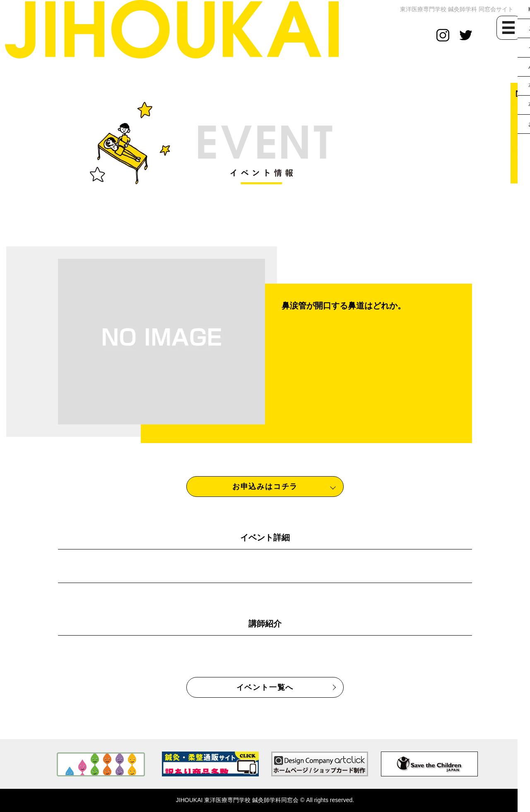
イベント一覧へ (265, 687)
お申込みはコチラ (265, 487)
